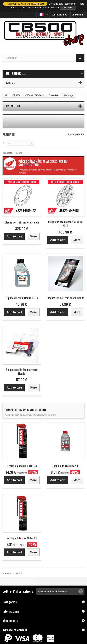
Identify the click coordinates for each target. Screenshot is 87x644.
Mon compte (10, 620)
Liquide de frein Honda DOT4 (22, 298)
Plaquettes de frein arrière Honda (22, 371)
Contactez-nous (60, 14)
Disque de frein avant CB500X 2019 (65, 224)
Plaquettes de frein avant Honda (65, 298)
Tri (4, 143)
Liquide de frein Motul (65, 466)
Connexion (77, 14)
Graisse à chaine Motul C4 (22, 466)
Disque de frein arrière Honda (22, 222)
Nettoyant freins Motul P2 (22, 538)
